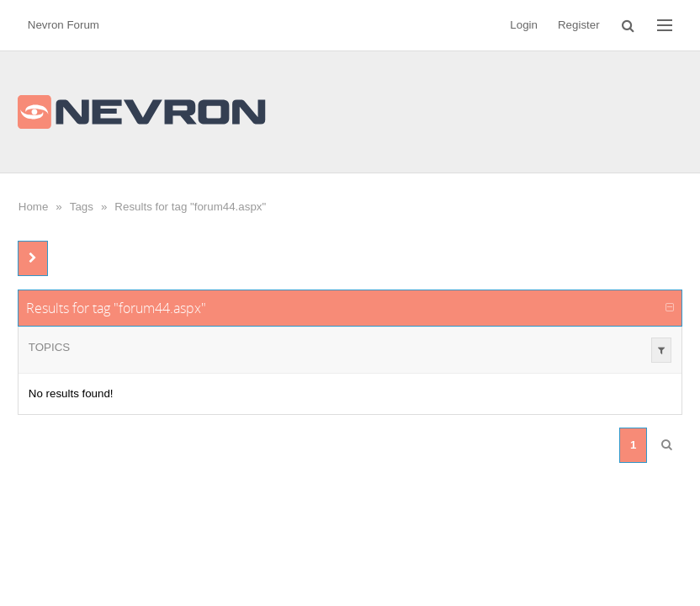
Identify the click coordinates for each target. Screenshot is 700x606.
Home (34, 207)
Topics (49, 347)
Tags (82, 207)
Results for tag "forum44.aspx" (190, 207)
